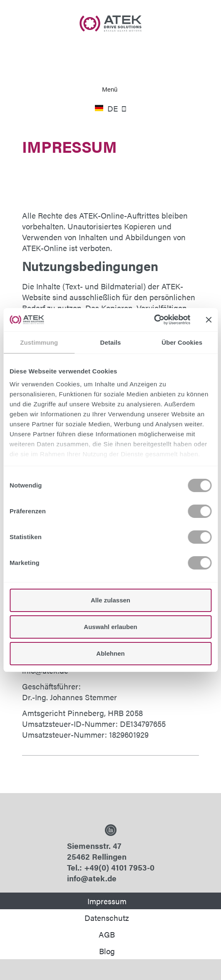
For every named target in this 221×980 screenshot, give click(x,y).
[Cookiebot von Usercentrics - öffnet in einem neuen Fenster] (154, 320)
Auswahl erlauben (110, 627)
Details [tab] (111, 342)
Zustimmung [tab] (39, 342)
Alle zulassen (110, 600)
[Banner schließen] (209, 320)
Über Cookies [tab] (182, 342)
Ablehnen (110, 653)
